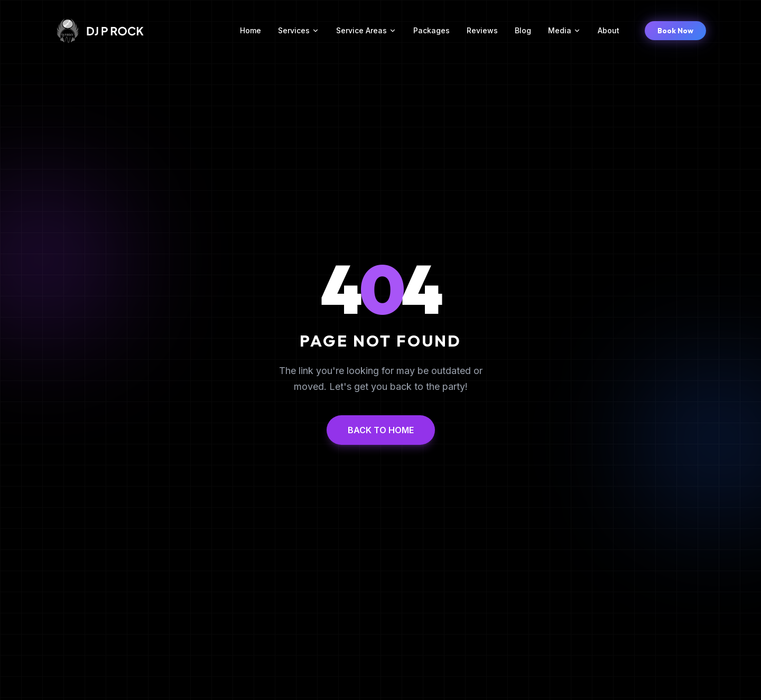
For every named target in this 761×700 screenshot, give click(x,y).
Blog (523, 30)
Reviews (482, 30)
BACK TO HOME (381, 430)
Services (299, 30)
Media (564, 30)
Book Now (675, 31)
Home (250, 30)
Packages (431, 30)
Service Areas (366, 30)
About (609, 30)
